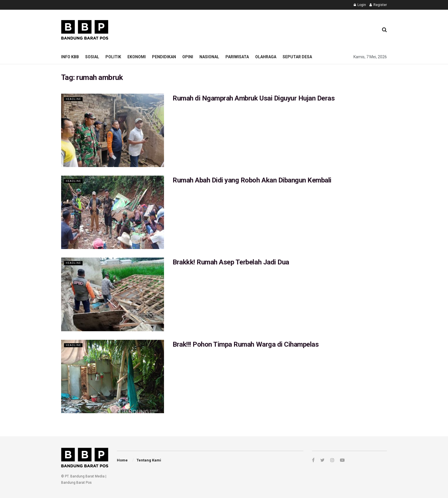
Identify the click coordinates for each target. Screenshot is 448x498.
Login (360, 5)
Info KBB (70, 57)
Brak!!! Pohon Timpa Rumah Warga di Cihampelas (246, 344)
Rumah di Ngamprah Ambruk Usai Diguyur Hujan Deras (254, 98)
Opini (188, 57)
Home (122, 460)
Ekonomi (137, 57)
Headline (74, 99)
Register (378, 5)
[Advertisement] (270, 29)
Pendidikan (164, 57)
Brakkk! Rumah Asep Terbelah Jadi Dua (231, 262)
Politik (113, 57)
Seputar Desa (297, 57)
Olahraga (266, 57)
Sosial (92, 57)
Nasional (209, 57)
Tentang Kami (149, 460)
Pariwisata (237, 57)
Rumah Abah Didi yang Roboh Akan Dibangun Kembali (252, 180)
